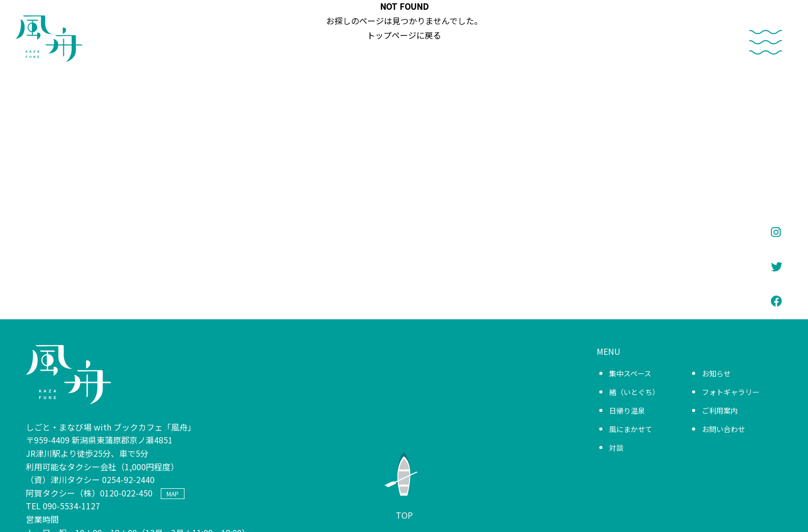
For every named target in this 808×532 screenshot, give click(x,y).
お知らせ (716, 373)
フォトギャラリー (731, 392)
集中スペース (630, 373)
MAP (173, 494)
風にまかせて (631, 429)
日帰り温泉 (627, 410)
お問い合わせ (723, 429)
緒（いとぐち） (634, 392)
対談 (616, 448)
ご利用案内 (720, 410)
